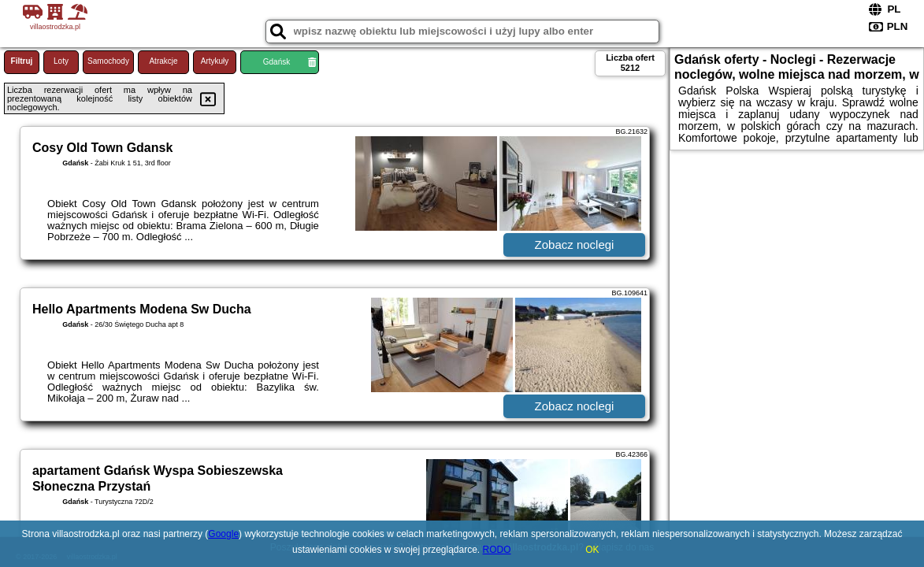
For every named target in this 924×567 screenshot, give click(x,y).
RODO (497, 550)
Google (223, 534)
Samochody (108, 61)
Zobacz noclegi (575, 245)
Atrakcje (163, 61)
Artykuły (215, 61)
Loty (61, 61)
